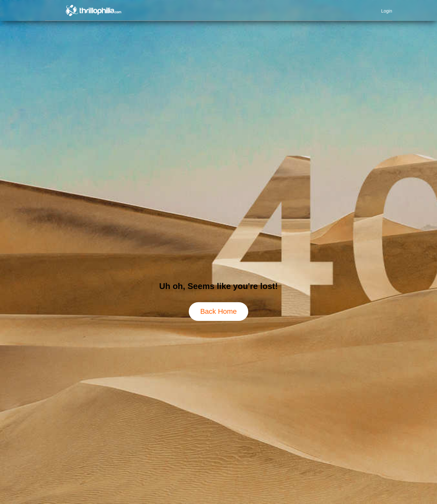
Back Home (219, 311)
